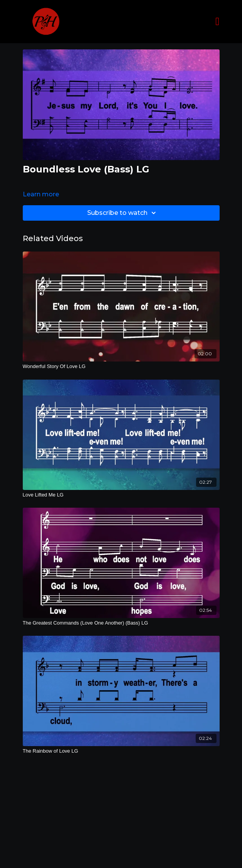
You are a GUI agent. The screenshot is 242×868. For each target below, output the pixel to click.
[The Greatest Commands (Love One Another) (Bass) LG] (121, 623)
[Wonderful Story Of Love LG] (121, 366)
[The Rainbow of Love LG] (121, 751)
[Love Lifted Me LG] (121, 495)
